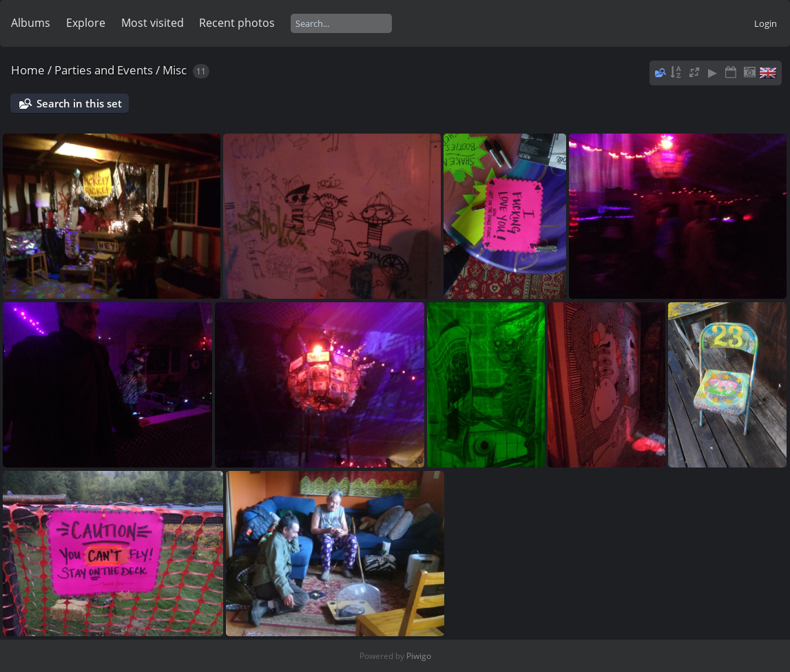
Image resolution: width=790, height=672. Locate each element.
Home (28, 70)
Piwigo (419, 656)
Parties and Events (104, 70)
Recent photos (237, 23)
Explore (86, 23)
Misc (175, 70)
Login (766, 23)
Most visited (153, 23)
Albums (31, 23)
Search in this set (79, 103)
